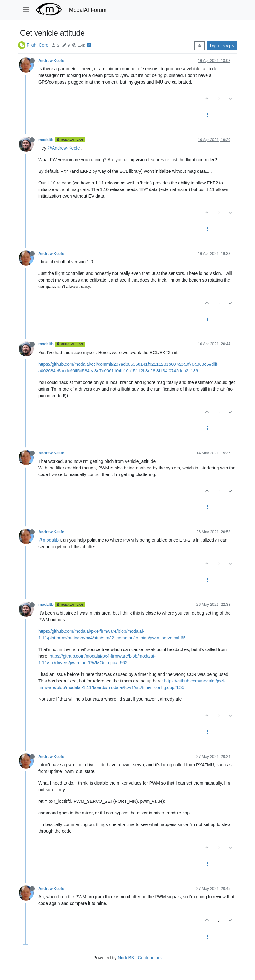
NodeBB (126, 958)
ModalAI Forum (88, 10)
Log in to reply (222, 46)
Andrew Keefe (51, 61)
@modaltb (48, 540)
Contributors (150, 958)
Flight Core (37, 45)
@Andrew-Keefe (64, 148)
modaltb (46, 140)
